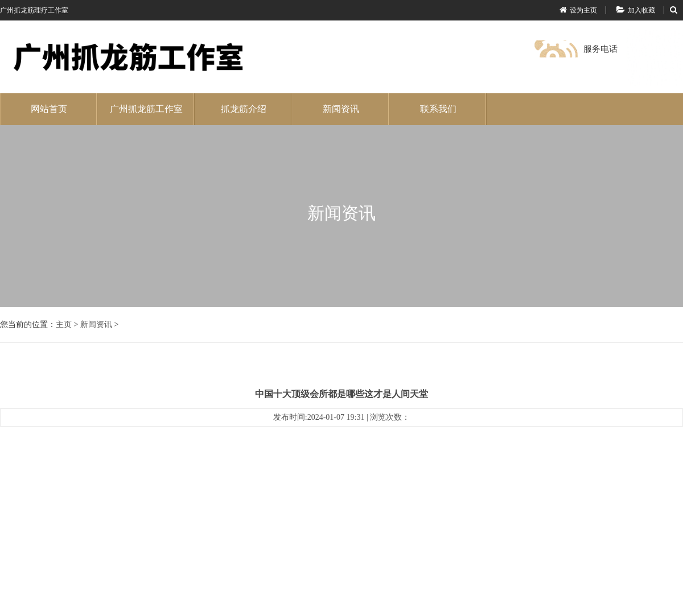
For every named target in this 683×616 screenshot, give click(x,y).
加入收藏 (636, 10)
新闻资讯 (341, 109)
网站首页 (49, 109)
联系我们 (438, 109)
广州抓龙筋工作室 (146, 109)
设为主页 (578, 10)
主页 (64, 324)
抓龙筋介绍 (244, 109)
